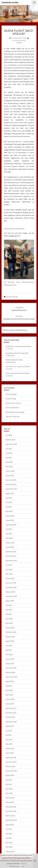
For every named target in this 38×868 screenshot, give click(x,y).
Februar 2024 (10, 471)
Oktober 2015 (10, 816)
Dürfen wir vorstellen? (13, 403)
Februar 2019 (10, 659)
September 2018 (11, 677)
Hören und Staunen (12, 408)
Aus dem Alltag (12, 297)
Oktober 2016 (10, 766)
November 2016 (11, 762)
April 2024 (9, 462)
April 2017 (9, 740)
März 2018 (9, 695)
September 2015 (11, 820)
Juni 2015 (9, 834)
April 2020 (9, 619)
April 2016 (9, 789)
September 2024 (11, 444)
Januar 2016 (10, 802)
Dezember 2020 (11, 583)
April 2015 (9, 842)
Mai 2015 (9, 838)
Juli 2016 (9, 780)
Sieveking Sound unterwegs (15, 412)
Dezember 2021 (11, 552)
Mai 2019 (9, 650)
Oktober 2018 (10, 672)
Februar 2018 (10, 699)
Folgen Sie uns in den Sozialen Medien (19, 346)
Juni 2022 (9, 534)
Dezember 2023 (11, 480)
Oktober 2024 (10, 440)
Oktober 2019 (10, 637)
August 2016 (10, 775)
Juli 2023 (9, 498)
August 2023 (10, 493)
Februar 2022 (10, 543)
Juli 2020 (9, 605)
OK (23, 866)
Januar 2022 (10, 547)
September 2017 (11, 722)
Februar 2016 (10, 798)
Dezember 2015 (11, 807)
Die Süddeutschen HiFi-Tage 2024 (17, 353)
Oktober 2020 (10, 592)
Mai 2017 (9, 735)
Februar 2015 (10, 851)
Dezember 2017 (11, 708)
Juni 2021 (9, 565)
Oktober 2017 (10, 717)
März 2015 (9, 847)
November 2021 (11, 556)
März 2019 (9, 654)
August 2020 (10, 601)
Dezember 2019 (11, 632)
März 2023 (9, 511)
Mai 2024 (9, 458)
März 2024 (9, 466)
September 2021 (11, 560)
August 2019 (10, 641)
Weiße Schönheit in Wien (14, 360)
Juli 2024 (9, 449)
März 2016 (9, 793)
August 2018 (10, 681)
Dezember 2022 (11, 525)
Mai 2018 (9, 686)
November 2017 (11, 713)
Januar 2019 (10, 663)
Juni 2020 (9, 610)
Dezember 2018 (11, 668)
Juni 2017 (9, 731)
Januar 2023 (10, 520)
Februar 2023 (10, 516)
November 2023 (11, 484)
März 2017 (9, 744)
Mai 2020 (9, 614)
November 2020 (11, 587)
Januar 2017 (10, 753)
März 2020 (9, 623)
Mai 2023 (9, 507)
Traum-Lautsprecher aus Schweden (18, 373)
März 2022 (9, 538)
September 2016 (11, 771)
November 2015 (11, 811)
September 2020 (11, 596)
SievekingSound (19, 40)
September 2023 (11, 489)
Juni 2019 (9, 646)
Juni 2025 (9, 435)
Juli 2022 (9, 529)
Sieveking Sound (10, 2)
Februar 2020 (10, 628)
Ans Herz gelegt (11, 394)
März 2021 (9, 574)
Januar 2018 (10, 704)
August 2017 (10, 726)
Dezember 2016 (11, 757)
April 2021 (9, 569)
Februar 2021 (10, 578)
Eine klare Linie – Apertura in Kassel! (18, 366)
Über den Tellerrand (12, 417)
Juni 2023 (9, 502)
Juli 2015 (9, 829)
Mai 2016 (9, 784)
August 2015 (10, 825)
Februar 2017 (10, 748)
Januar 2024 (10, 475)
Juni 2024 (9, 453)
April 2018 (9, 690)
